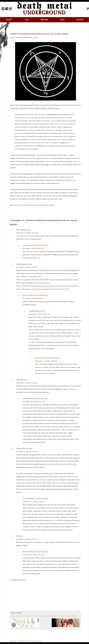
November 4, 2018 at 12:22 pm (27, 233)
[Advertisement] (47, 28)
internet (32, 205)
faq (27, 20)
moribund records (42, 205)
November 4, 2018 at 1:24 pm (27, 383)
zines (62, 20)
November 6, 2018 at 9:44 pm (27, 452)
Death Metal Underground (34, 641)
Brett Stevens (17, 37)
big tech (17, 205)
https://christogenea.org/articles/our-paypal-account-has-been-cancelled (43, 289)
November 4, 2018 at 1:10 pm (27, 267)
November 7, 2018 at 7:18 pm (27, 539)
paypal (52, 205)
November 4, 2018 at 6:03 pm (33, 298)
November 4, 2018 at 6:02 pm (33, 248)
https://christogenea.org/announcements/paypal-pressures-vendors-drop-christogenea (47, 286)
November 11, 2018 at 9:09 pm (34, 502)
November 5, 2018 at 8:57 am (39, 314)
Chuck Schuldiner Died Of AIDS (33, 245)
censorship (25, 205)
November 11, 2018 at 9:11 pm (34, 555)
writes (58, 108)
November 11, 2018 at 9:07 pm (34, 402)
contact (80, 20)
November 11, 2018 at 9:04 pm (46, 361)
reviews (45, 20)
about (9, 20)
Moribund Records (59, 105)
